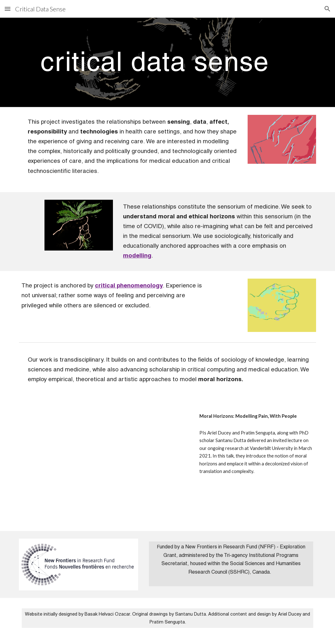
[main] (155, 62)
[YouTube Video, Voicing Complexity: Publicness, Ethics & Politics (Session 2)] (104, 466)
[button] (8, 9)
